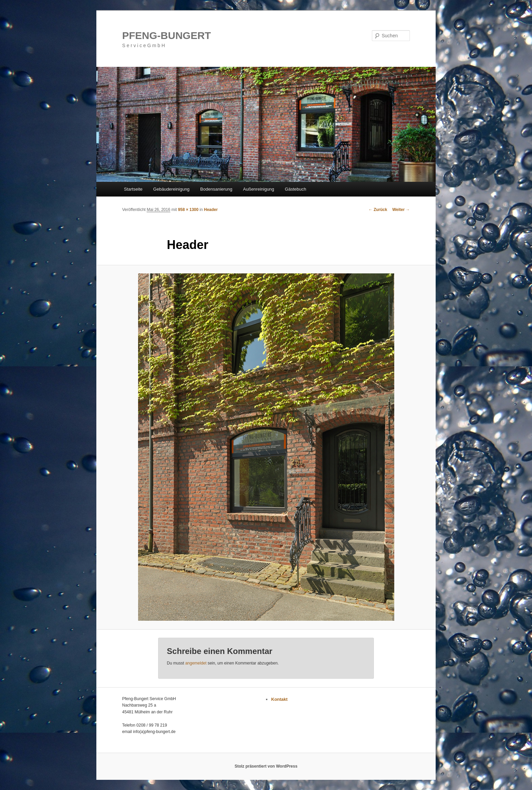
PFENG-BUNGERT (167, 35)
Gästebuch (296, 189)
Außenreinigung (259, 189)
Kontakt (279, 699)
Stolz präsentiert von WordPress (266, 766)
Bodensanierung (216, 189)
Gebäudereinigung (172, 189)
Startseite (133, 189)
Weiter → (401, 210)
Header (211, 210)
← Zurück (378, 210)
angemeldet (196, 663)
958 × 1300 (188, 210)
